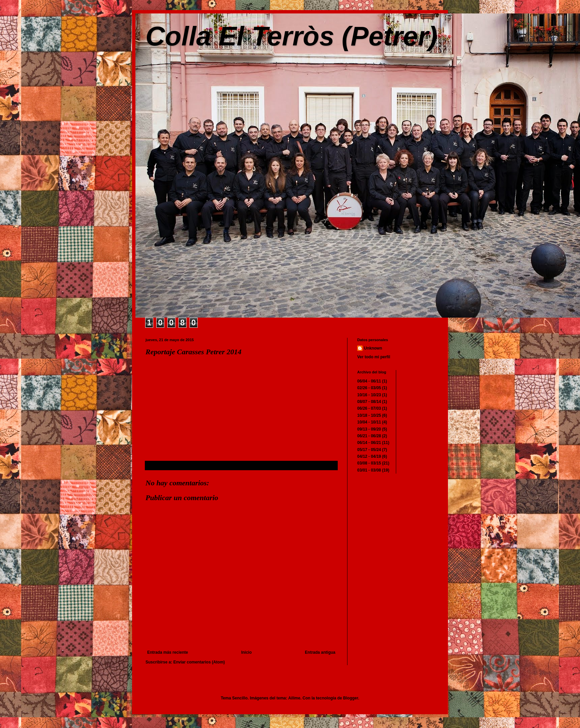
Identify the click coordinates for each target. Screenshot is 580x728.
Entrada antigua (320, 652)
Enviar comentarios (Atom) (199, 662)
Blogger (351, 698)
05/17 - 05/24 (369, 450)
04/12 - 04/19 (369, 456)
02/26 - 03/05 (369, 388)
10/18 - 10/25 (369, 415)
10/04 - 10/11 (369, 422)
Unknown (373, 348)
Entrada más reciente (168, 652)
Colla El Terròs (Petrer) (291, 36)
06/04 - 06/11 (369, 381)
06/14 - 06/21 (369, 443)
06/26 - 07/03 (369, 408)
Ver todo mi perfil (374, 357)
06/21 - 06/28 (369, 436)
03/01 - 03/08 (369, 470)
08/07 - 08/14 (369, 402)
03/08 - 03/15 (369, 463)
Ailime (294, 698)
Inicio (246, 652)
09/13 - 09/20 (369, 429)
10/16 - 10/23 (369, 395)
